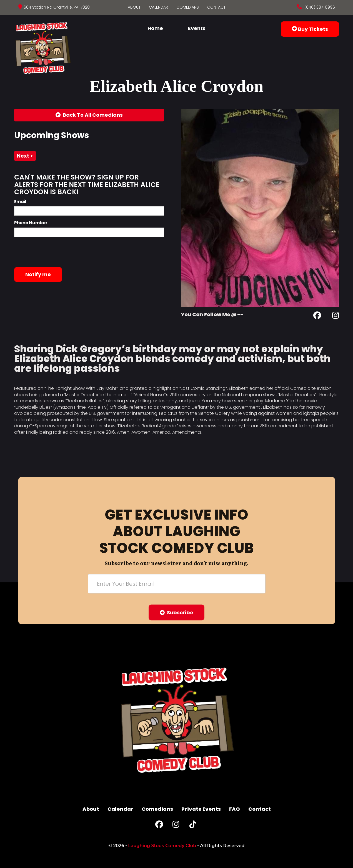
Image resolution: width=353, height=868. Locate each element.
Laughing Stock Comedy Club (162, 846)
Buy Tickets (310, 29)
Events (197, 28)
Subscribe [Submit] (176, 613)
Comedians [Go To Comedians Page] (188, 7)
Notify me (38, 274)
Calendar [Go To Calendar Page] (158, 7)
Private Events (201, 809)
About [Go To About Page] (134, 7)
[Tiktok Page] (193, 826)
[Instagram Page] (336, 316)
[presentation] (56, 252)
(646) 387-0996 (319, 7)
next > (25, 156)
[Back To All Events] (89, 115)
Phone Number (31, 223)
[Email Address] (177, 584)
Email (20, 202)
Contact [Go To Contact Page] (216, 7)
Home (155, 28)
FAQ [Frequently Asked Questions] (235, 809)
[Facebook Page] (317, 316)
